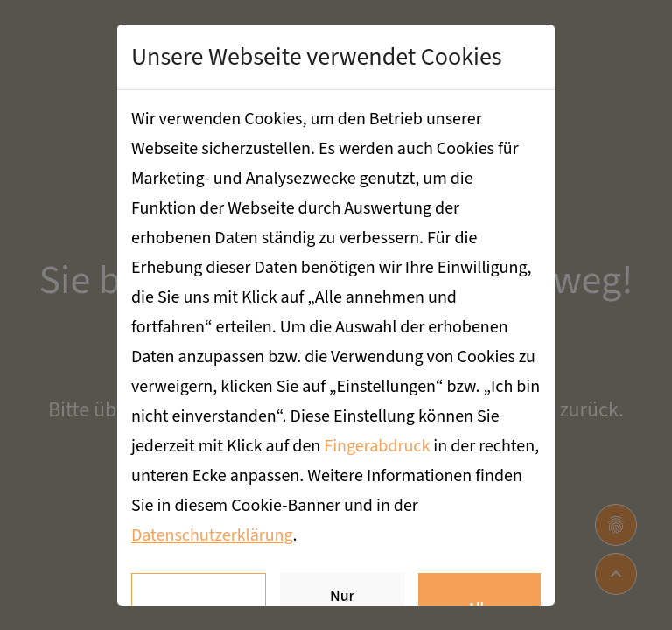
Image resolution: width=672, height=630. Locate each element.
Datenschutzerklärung (212, 535)
